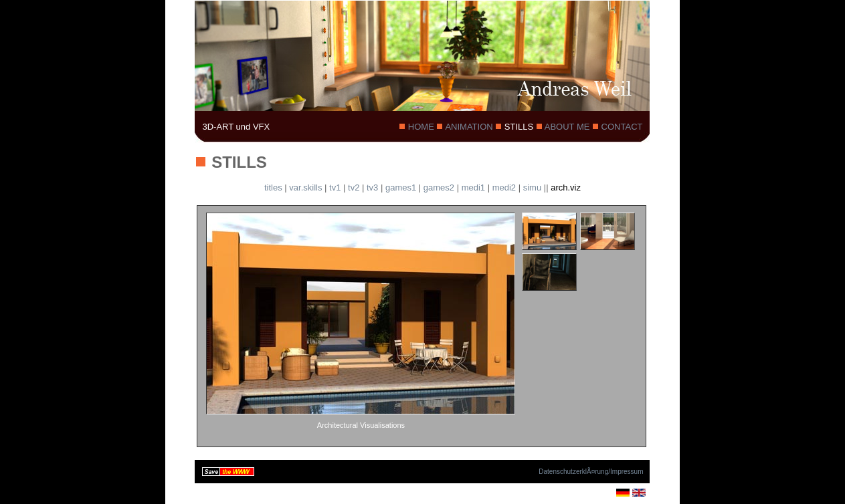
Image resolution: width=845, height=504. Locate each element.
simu (532, 187)
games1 (401, 187)
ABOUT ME (567, 127)
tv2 (354, 187)
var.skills (305, 187)
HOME (421, 127)
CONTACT (621, 127)
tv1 (335, 187)
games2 (439, 187)
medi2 (504, 187)
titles (273, 187)
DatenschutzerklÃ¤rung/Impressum (591, 472)
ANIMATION (469, 127)
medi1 (473, 187)
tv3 (372, 187)
